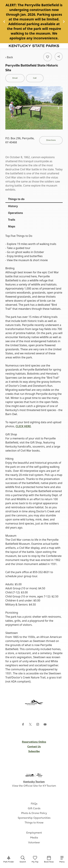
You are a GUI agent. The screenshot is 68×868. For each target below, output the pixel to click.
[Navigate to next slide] (64, 22)
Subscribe (34, 752)
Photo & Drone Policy (34, 813)
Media (34, 838)
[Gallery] (34, 22)
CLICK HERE (23, 426)
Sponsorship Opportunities (34, 818)
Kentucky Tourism (34, 782)
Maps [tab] (12, 226)
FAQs (34, 804)
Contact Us (34, 747)
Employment (34, 833)
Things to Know (34, 823)
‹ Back (9, 57)
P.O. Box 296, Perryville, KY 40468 (20, 140)
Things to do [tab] (16, 199)
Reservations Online (34, 742)
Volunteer (34, 843)
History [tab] (13, 206)
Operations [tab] (15, 213)
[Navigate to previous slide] (4, 22)
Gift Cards (34, 809)
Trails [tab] (12, 220)
